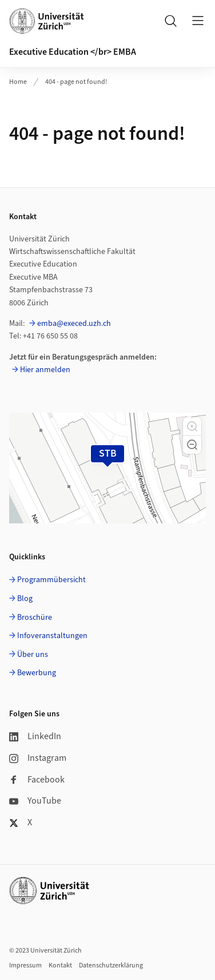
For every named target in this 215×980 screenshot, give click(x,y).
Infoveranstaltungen (52, 636)
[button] (192, 426)
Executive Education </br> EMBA (73, 52)
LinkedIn (35, 736)
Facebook (37, 780)
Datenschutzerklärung (111, 965)
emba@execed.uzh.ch (74, 324)
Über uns (33, 655)
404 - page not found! (76, 82)
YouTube (35, 801)
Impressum (25, 965)
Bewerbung (37, 673)
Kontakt (60, 965)
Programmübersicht (51, 580)
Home (18, 82)
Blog (25, 599)
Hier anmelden (45, 370)
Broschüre (35, 618)
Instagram (38, 758)
